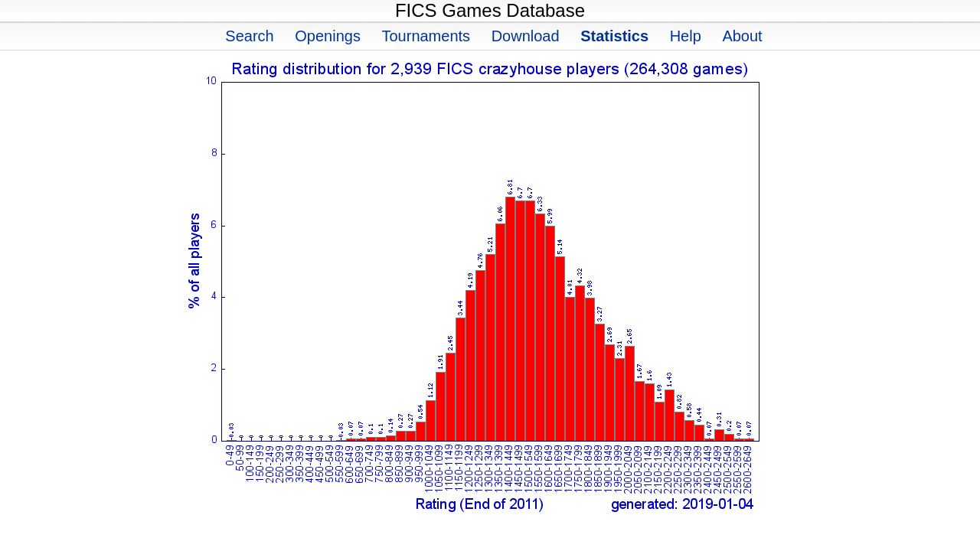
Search (249, 36)
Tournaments (426, 36)
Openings (328, 36)
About (742, 36)
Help (686, 36)
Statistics (614, 36)
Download (526, 36)
